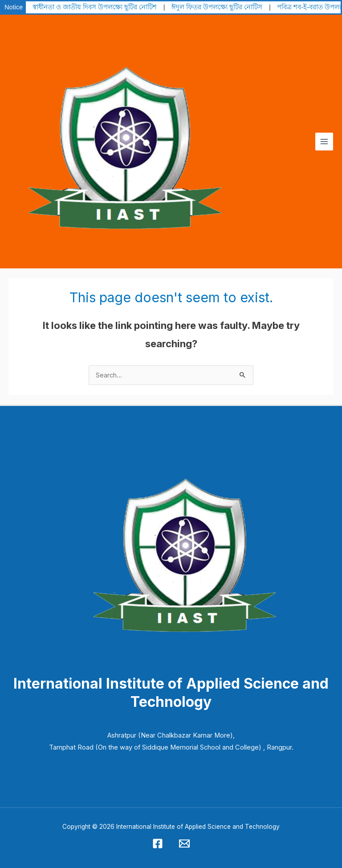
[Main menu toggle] (324, 142)
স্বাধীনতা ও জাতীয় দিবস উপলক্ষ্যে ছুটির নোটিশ (95, 7)
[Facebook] (158, 844)
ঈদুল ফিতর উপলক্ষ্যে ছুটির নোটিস (217, 7)
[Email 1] (184, 844)
